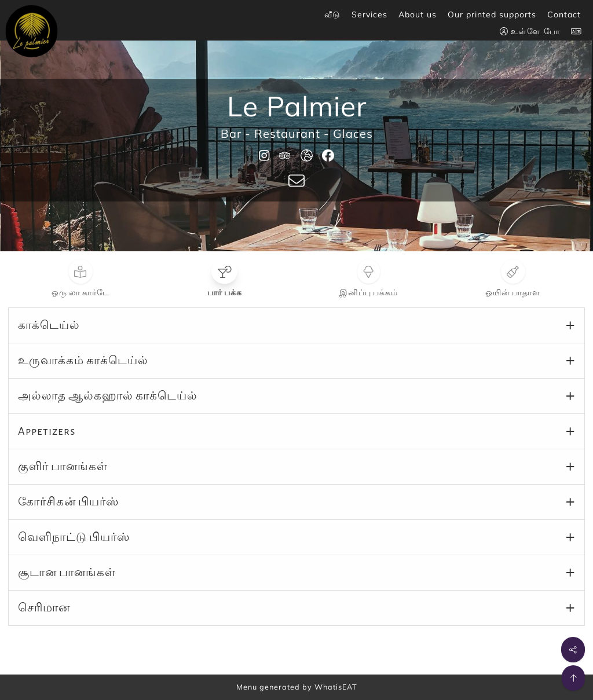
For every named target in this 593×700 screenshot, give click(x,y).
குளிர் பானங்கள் (63, 467)
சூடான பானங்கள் (67, 573)
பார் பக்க (225, 293)
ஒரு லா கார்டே (80, 293)
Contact (564, 14)
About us (418, 14)
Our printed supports (492, 14)
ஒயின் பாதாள (513, 293)
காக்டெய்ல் (49, 325)
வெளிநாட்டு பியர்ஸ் (74, 537)
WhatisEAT (336, 687)
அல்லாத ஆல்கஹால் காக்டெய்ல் (108, 396)
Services (369, 14)
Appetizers (47, 431)
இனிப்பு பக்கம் (369, 293)
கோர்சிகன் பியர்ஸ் (68, 502)
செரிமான (44, 608)
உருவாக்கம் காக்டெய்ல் (83, 361)
